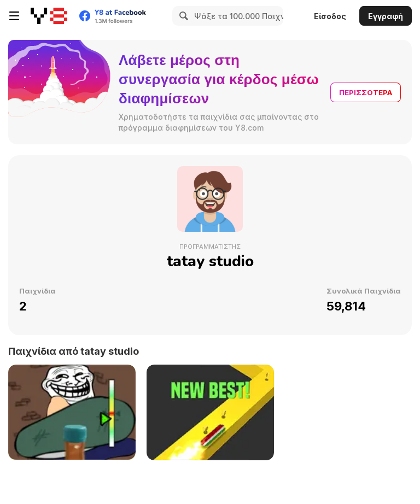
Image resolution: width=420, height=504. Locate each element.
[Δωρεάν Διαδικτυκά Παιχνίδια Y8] (49, 16)
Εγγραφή (386, 16)
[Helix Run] (210, 412)
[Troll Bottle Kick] (72, 412)
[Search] (182, 16)
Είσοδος (330, 16)
